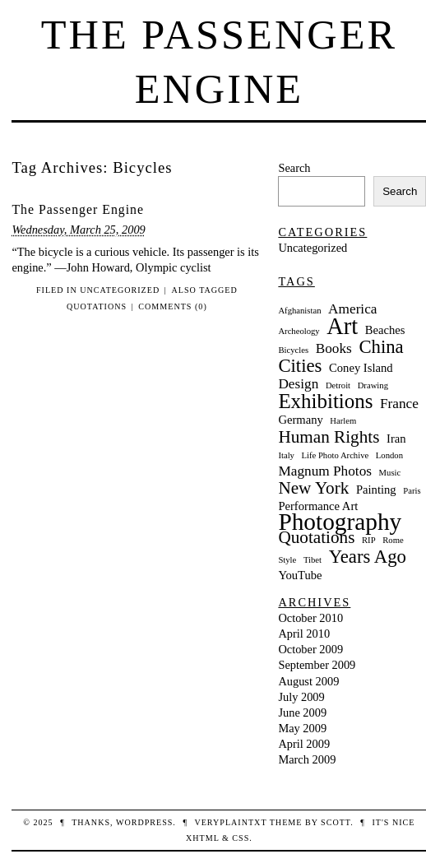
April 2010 (304, 634)
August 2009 (308, 681)
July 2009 (301, 697)
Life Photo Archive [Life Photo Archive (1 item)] (336, 455)
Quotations (97, 306)
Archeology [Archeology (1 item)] (299, 331)
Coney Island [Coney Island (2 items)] (361, 368)
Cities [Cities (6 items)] (300, 366)
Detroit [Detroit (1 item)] (338, 385)
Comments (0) (172, 306)
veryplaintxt (230, 822)
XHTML (202, 838)
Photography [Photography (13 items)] (340, 522)
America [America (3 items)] (352, 309)
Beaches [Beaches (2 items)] (385, 330)
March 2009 (307, 759)
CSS (241, 838)
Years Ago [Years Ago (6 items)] (368, 557)
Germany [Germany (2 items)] (300, 420)
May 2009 (302, 728)
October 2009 (310, 649)
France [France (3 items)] (399, 404)
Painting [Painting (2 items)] (376, 490)
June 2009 (302, 713)
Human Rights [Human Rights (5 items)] (329, 437)
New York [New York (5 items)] (313, 488)
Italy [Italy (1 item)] (286, 455)
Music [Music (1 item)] (390, 473)
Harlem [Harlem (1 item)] (343, 421)
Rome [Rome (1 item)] (393, 540)
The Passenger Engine (78, 209)
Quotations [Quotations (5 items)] (316, 538)
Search (294, 168)
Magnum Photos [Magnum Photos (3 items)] (325, 471)
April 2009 (304, 744)
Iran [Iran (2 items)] (396, 439)
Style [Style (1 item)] (287, 560)
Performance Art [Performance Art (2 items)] (318, 506)
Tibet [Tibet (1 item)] (313, 560)
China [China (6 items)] (381, 347)
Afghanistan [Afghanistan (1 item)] (299, 311)
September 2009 (317, 665)
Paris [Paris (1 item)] (412, 491)
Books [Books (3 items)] (334, 348)
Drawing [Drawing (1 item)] (373, 385)
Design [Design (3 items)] (298, 384)
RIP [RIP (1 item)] (369, 540)
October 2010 (310, 618)
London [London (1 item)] (389, 455)
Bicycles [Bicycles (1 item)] (293, 350)
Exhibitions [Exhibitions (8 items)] (325, 401)
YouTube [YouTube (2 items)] (300, 575)
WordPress (144, 822)
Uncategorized (120, 290)
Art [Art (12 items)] (342, 326)
